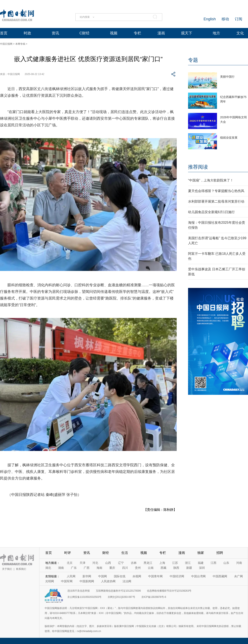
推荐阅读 (198, 167)
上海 (162, 563)
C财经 (84, 33)
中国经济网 (177, 576)
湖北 (48, 568)
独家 (201, 553)
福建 (201, 563)
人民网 (71, 576)
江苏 (175, 563)
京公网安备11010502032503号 (84, 597)
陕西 (176, 568)
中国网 (103, 576)
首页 (4, 33)
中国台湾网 (198, 576)
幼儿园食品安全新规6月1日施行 (211, 212)
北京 (70, 563)
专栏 (137, 33)
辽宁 (121, 563)
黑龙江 (148, 563)
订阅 (238, 19)
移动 (225, 19)
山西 (108, 563)
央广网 (238, 576)
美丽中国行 (227, 77)
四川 (125, 568)
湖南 (61, 568)
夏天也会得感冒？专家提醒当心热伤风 (216, 191)
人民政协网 (108, 581)
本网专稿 (20, 44)
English (210, 19)
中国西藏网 (220, 576)
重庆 (112, 568)
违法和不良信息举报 (79, 591)
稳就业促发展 (229, 138)
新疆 (189, 568)
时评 (68, 553)
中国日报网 (6, 44)
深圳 (202, 568)
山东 (226, 563)
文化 (240, 33)
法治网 (127, 581)
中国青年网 (155, 576)
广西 (87, 568)
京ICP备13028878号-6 (154, 597)
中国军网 (67, 581)
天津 (82, 563)
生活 (125, 553)
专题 (193, 60)
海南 (99, 568)
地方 (216, 33)
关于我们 (7, 569)
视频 (114, 33)
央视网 (137, 576)
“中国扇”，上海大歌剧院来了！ (211, 180)
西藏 (163, 568)
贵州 (138, 568)
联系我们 (21, 569)
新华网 (87, 576)
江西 (213, 563)
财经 (106, 553)
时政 (27, 33)
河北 (95, 563)
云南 (151, 568)
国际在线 (120, 576)
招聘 (220, 553)
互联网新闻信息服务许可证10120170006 (118, 591)
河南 (239, 563)
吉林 (134, 563)
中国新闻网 (87, 581)
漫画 (161, 33)
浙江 (188, 563)
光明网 (50, 581)
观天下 (187, 33)
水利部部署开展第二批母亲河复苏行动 (216, 201)
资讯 (55, 33)
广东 (74, 568)
